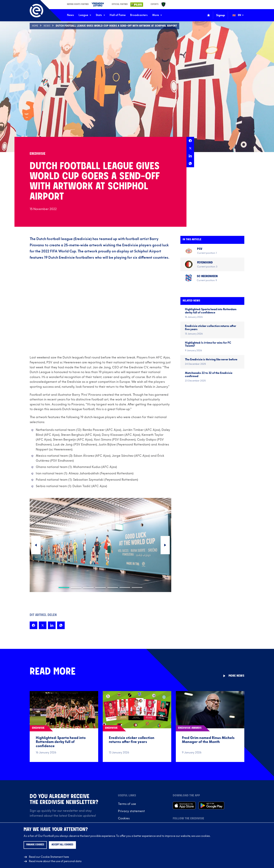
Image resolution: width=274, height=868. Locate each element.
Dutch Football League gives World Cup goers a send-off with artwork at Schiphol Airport (116, 26)
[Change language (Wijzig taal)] (241, 15)
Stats (100, 15)
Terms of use (127, 804)
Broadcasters (139, 15)
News (70, 15)
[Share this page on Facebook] (190, 141)
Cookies (124, 818)
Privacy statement (131, 811)
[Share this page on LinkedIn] (190, 156)
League (85, 15)
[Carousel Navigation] (100, 545)
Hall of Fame (118, 15)
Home (35, 26)
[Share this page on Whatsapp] (190, 163)
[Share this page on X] (190, 148)
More (157, 15)
